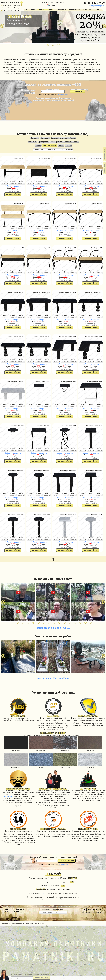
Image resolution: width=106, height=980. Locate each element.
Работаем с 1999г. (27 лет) (10, 10)
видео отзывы (53, 627)
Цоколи (76, 142)
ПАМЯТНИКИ (10, 3)
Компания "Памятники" (15, 909)
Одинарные (45, 138)
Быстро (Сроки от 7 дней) (10, 8)
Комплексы (33, 142)
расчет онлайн (7, 796)
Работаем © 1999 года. (15, 912)
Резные (73, 138)
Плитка (61, 146)
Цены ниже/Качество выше (11, 6)
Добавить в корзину (13, 186)
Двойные (55, 138)
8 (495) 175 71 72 (95, 3)
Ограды (38, 146)
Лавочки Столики (50, 146)
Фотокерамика (56, 142)
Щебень (68, 146)
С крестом (64, 138)
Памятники (35, 138)
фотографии (53, 678)
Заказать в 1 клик (13, 194)
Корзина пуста (96, 6)
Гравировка (43, 142)
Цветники (68, 142)
